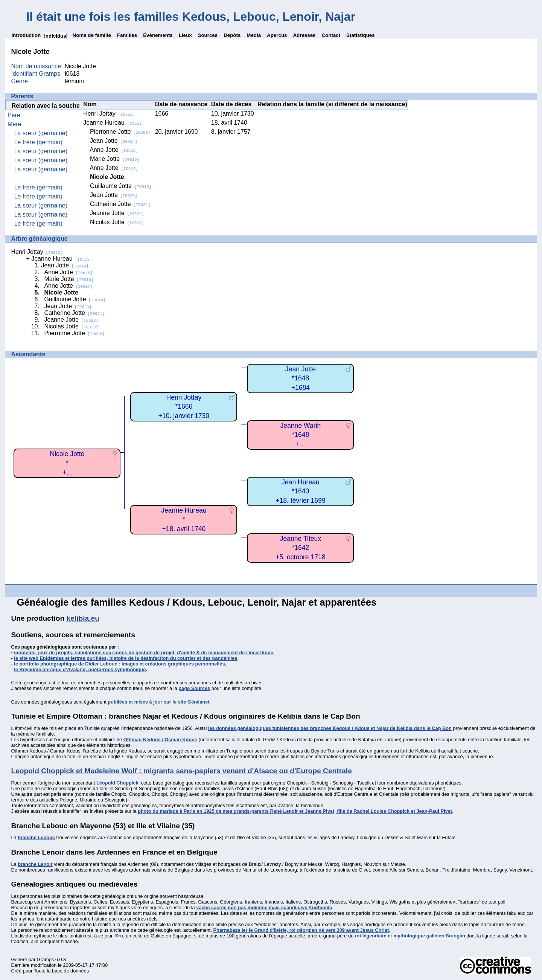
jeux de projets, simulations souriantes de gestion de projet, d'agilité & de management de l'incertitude (156, 653)
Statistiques (361, 35)
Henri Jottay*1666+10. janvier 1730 (184, 407)
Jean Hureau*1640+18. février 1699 (301, 491)
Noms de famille (92, 35)
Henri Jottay (109, 114)
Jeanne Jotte (117, 213)
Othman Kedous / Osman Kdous (160, 740)
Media (254, 35)
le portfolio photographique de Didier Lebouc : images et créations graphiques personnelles (119, 664)
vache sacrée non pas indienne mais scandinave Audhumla (264, 907)
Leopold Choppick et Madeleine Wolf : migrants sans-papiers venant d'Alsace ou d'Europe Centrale (181, 771)
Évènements (158, 35)
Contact (331, 35)
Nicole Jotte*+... (67, 463)
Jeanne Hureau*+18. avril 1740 (184, 520)
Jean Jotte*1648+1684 (301, 378)
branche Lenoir (35, 864)
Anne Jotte (114, 150)
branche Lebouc (36, 837)
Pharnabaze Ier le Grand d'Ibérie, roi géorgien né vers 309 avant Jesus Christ (301, 930)
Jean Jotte (114, 141)
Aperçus (277, 35)
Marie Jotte (115, 159)
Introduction (26, 35)
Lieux (185, 35)
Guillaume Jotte (121, 186)
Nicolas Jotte (117, 222)
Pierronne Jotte (120, 132)
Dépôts (232, 35)
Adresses (304, 35)
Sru (119, 936)
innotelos (25, 653)
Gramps (46, 959)
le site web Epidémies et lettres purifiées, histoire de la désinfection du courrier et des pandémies (126, 658)
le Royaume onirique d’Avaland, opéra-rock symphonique (80, 669)
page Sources (194, 688)
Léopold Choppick (117, 783)
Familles (127, 35)
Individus (55, 36)
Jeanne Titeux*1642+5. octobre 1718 (301, 548)
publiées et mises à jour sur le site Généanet (158, 702)
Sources (208, 35)
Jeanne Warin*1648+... (300, 435)
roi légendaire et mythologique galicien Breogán (410, 936)
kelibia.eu (83, 618)
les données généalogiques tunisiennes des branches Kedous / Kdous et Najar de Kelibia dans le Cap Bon (330, 728)
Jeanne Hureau (113, 123)
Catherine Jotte (120, 204)
